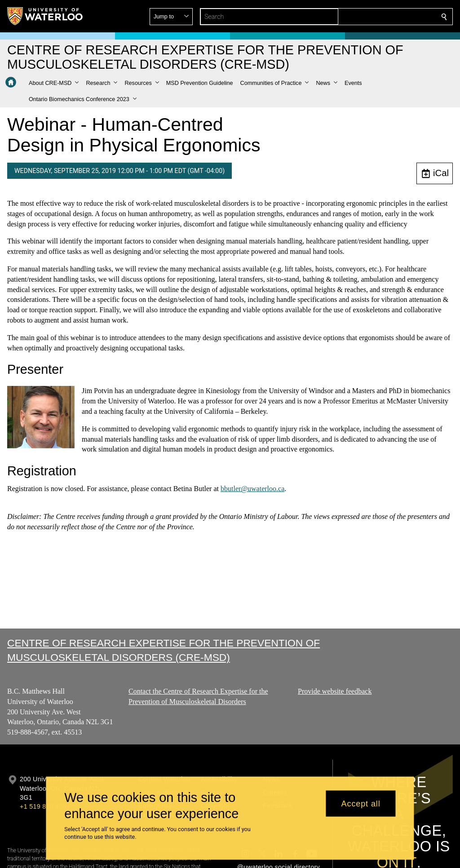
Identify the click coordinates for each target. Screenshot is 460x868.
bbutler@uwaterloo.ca (252, 489)
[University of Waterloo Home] (45, 16)
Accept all (361, 803)
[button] (379, 17)
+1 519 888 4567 (45, 806)
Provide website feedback (335, 691)
